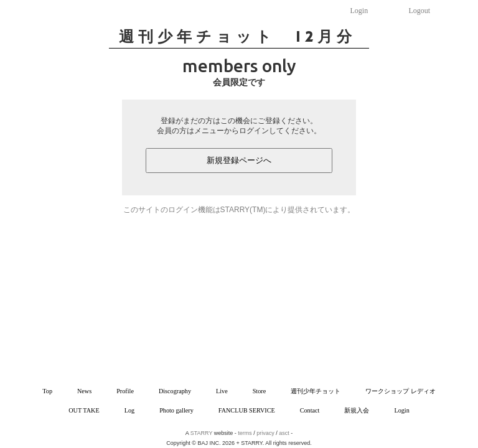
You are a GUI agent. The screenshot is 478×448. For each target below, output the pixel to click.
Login (359, 11)
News (84, 391)
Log (129, 410)
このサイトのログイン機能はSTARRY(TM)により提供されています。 (239, 210)
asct (284, 433)
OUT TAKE (84, 410)
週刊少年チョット (316, 391)
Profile (125, 391)
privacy (265, 433)
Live (222, 391)
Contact (310, 410)
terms (245, 433)
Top (47, 391)
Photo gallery (176, 410)
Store (260, 391)
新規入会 (357, 410)
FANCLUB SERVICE (247, 410)
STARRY (202, 433)
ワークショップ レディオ (401, 391)
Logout (420, 11)
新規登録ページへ (239, 160)
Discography (175, 391)
